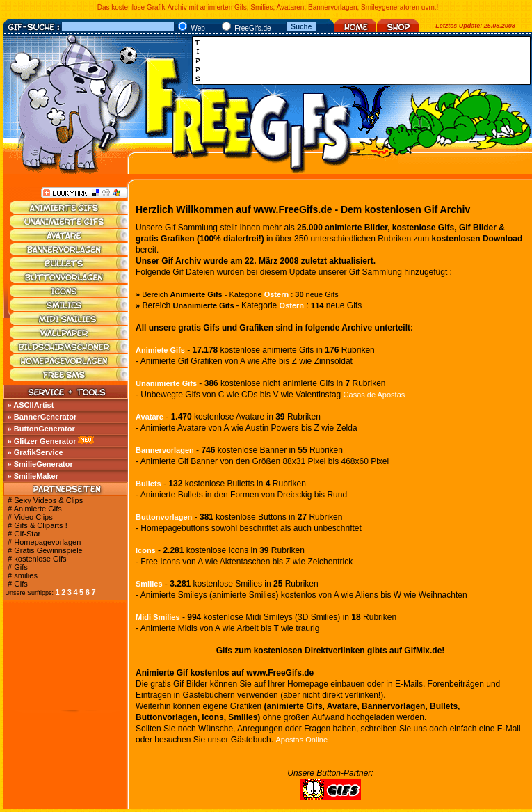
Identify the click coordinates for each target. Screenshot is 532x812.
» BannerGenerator (42, 417)
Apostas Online (301, 740)
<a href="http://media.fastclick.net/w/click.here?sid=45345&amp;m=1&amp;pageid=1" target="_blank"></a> (365, 61)
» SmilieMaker (33, 476)
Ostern (276, 294)
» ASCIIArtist (31, 405)
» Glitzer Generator (42, 441)
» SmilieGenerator (40, 464)
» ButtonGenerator (41, 429)
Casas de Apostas (374, 395)
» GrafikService (35, 452)
